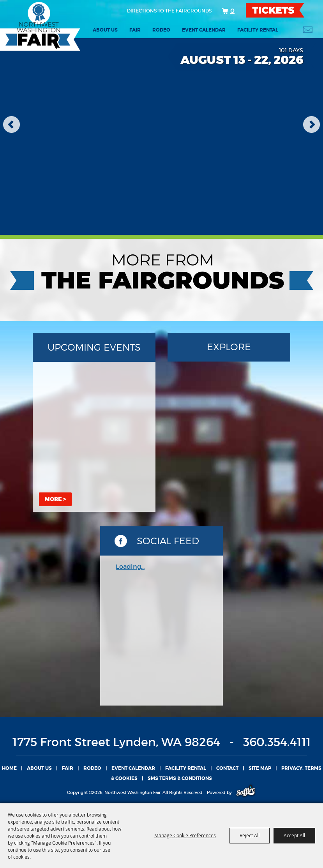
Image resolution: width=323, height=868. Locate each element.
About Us (105, 30)
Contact (227, 768)
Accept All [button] (294, 835)
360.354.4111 (277, 742)
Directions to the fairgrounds (169, 11)
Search (288, 29)
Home (9, 768)
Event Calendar (204, 30)
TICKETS (282, 10)
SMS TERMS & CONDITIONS (180, 778)
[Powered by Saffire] (246, 792)
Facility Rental (258, 30)
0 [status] (232, 11)
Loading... (130, 566)
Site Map (260, 768)
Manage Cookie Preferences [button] (185, 835)
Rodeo (161, 30)
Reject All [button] (250, 835)
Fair (135, 30)
